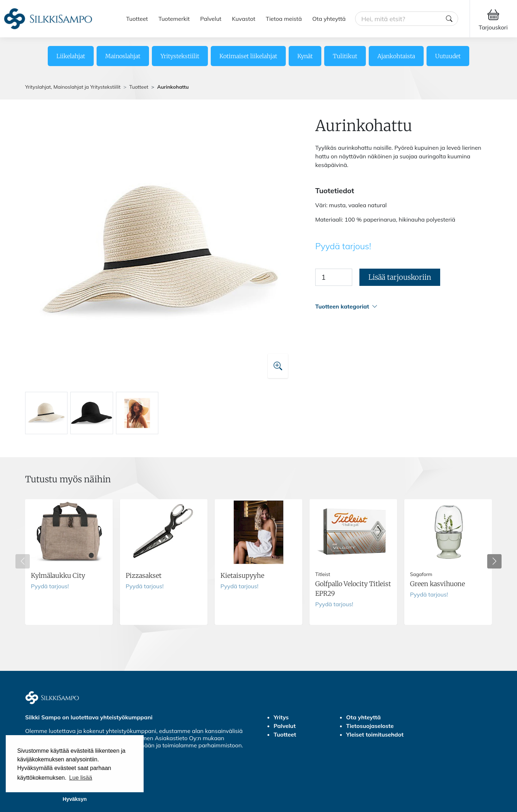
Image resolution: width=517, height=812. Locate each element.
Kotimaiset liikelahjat (248, 56)
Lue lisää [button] (81, 778)
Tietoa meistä (284, 19)
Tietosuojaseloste (370, 726)
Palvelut (211, 19)
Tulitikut (345, 56)
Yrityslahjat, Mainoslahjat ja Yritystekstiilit (73, 87)
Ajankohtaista (396, 56)
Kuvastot (244, 19)
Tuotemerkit (174, 19)
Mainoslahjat (123, 56)
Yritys (281, 717)
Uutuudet (448, 56)
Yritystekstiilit (180, 56)
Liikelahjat (71, 56)
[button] (404, 307)
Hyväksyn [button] (74, 799)
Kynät (305, 56)
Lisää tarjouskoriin (400, 277)
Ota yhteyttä (329, 19)
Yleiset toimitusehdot (375, 734)
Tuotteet (137, 19)
